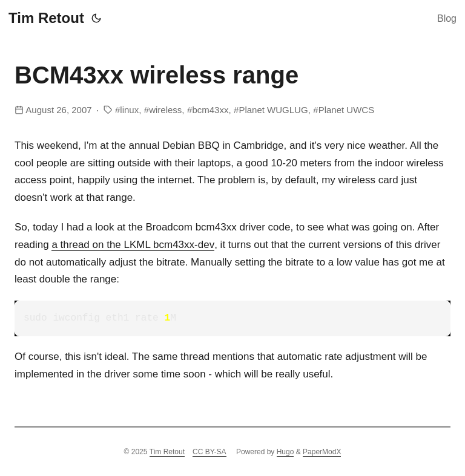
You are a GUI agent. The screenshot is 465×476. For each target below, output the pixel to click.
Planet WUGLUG (273, 110)
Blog (447, 18)
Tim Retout (46, 18)
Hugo (285, 452)
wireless (165, 110)
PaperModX (322, 452)
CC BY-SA (209, 452)
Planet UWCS (347, 110)
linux (129, 110)
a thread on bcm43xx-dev (133, 245)
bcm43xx (210, 110)
